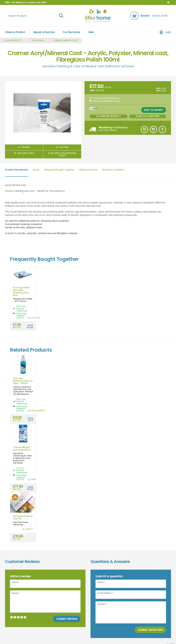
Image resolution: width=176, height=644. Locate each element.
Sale (91, 32)
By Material (38, 40)
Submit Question (150, 630)
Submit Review (67, 619)
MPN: (159, 91)
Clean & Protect (15, 32)
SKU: (158, 88)
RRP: (93, 90)
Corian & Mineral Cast (65, 40)
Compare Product (108, 116)
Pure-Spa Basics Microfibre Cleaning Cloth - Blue (22, 292)
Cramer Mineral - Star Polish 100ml (22, 449)
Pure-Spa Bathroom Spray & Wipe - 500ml (23, 381)
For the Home (71, 32)
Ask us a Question (147, 116)
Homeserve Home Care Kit (23, 518)
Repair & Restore (44, 32)
